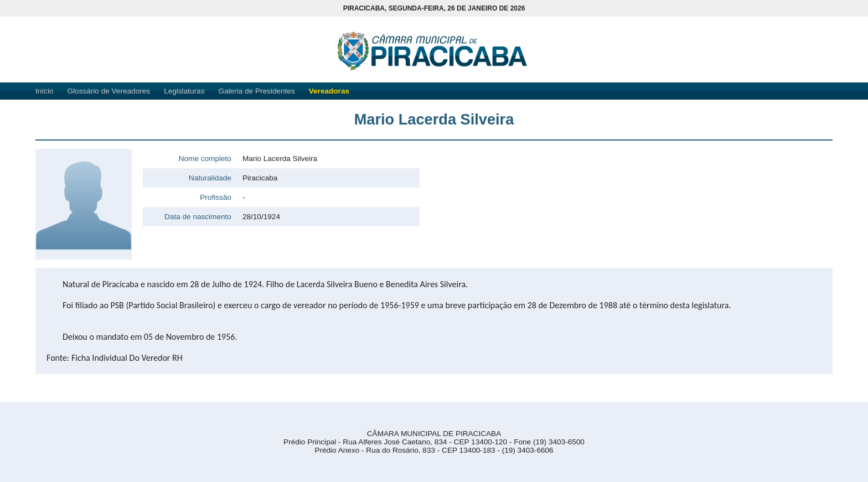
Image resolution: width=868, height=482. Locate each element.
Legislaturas (184, 91)
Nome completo (205, 159)
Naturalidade (210, 178)
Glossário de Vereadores (109, 91)
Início (45, 91)
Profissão (216, 197)
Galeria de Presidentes (256, 91)
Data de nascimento (198, 217)
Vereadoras (329, 91)
